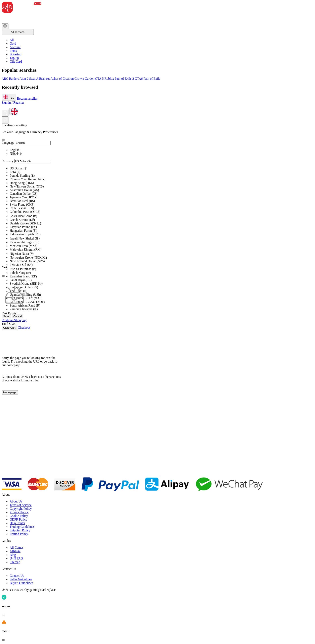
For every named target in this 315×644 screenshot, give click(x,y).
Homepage (10, 392)
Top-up (14, 58)
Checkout (24, 328)
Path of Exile (152, 79)
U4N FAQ (16, 558)
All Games (17, 548)
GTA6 (139, 79)
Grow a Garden (84, 79)
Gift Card (16, 62)
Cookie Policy (19, 516)
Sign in (6, 102)
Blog (13, 555)
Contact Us (17, 576)
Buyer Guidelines (21, 583)
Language (8, 143)
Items (13, 51)
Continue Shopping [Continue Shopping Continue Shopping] (14, 320)
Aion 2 (24, 79)
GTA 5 (99, 79)
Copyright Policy (21, 509)
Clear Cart (9, 328)
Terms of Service (21, 505)
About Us (16, 501)
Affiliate (15, 551)
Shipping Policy (20, 530)
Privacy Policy (19, 512)
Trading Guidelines (22, 527)
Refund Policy (19, 534)
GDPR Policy (18, 519)
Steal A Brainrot (39, 79)
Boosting (15, 54)
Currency (8, 161)
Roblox (109, 79)
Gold (13, 43)
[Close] (3, 140)
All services (18, 32)
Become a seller (27, 98)
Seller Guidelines (21, 579)
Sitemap (15, 562)
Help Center (17, 523)
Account (15, 47)
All (12, 40)
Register (19, 102)
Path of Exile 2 (124, 79)
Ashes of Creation (62, 79)
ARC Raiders (10, 79)
